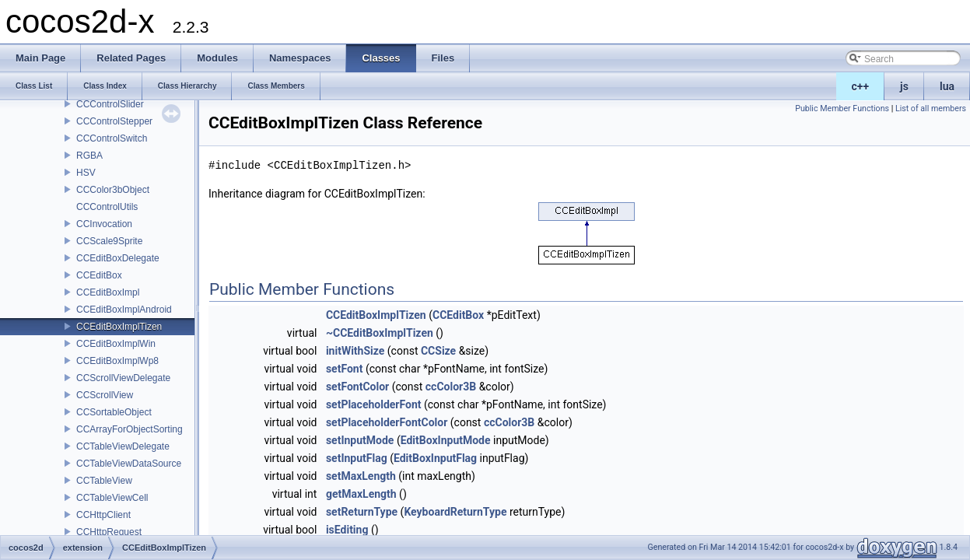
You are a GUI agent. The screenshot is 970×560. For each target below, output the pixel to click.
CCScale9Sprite (109, 241)
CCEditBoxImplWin (116, 344)
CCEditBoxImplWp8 (117, 361)
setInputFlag (357, 458)
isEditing (347, 530)
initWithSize (355, 351)
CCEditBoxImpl (108, 292)
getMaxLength (361, 494)
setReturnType (362, 512)
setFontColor (357, 387)
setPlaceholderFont (374, 404)
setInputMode (360, 440)
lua (947, 86)
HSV (86, 173)
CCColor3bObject (113, 190)
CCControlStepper (114, 121)
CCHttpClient (103, 515)
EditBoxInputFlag (435, 458)
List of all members (931, 108)
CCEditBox (99, 275)
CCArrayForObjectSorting (130, 429)
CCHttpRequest (109, 532)
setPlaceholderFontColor (387, 422)
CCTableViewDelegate (123, 446)
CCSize (438, 351)
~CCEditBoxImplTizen (380, 333)
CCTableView (104, 481)
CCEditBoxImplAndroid (124, 310)
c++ (861, 86)
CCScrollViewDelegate (123, 378)
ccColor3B (451, 387)
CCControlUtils (107, 207)
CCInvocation (104, 224)
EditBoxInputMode (446, 440)
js (904, 86)
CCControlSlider (110, 104)
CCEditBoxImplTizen (119, 327)
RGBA (89, 156)
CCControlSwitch (112, 138)
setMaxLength (361, 476)
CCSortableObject (114, 412)
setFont (345, 369)
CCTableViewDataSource (129, 464)
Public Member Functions (842, 108)
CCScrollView (105, 395)
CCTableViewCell (112, 498)
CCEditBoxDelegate (118, 258)
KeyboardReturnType (455, 512)
